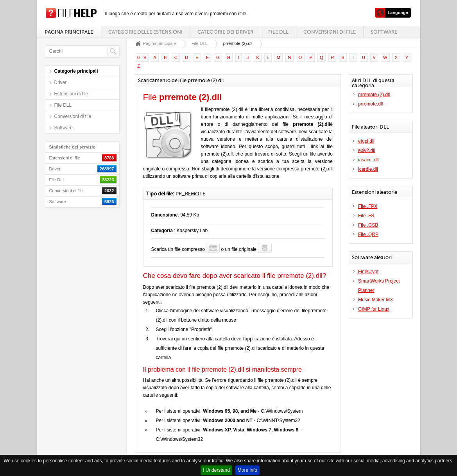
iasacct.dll (368, 160)
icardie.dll (368, 169)
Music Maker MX (375, 300)
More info (247, 470)
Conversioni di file (330, 32)
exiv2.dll (366, 150)
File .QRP (368, 234)
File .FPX (368, 206)
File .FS (366, 216)
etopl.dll (366, 141)
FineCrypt (368, 272)
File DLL (278, 32)
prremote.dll (370, 104)
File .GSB (368, 225)
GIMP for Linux (374, 309)
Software (384, 32)
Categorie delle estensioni (145, 32)
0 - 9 (142, 57)
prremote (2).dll (374, 95)
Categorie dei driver (225, 32)
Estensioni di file (71, 94)
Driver (61, 82)
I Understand (216, 470)
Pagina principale (69, 32)
